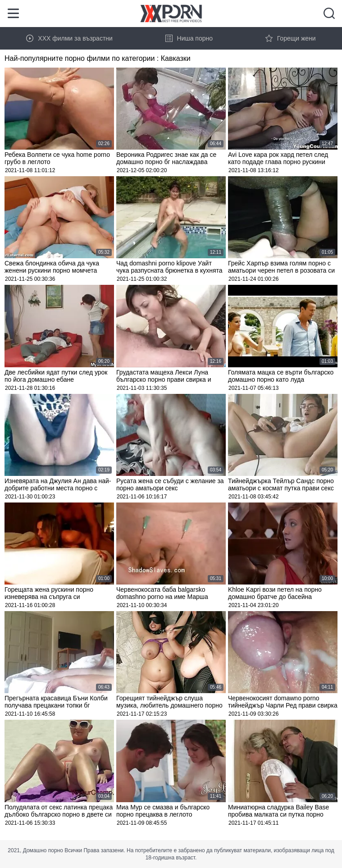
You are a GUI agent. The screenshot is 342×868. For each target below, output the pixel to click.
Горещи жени (291, 38)
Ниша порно (189, 38)
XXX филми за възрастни (69, 38)
